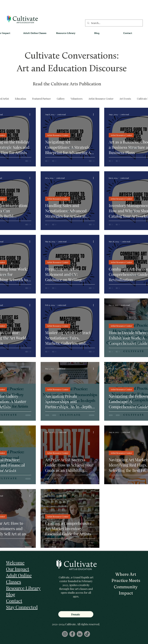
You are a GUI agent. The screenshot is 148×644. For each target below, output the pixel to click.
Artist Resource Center (101, 99)
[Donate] (76, 614)
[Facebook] (72, 634)
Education (21, 99)
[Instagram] (65, 634)
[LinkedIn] (80, 634)
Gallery (61, 99)
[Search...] (114, 23)
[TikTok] (87, 634)
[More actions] (31, 114)
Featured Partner (41, 99)
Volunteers (77, 99)
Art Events (125, 99)
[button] (66, 33)
